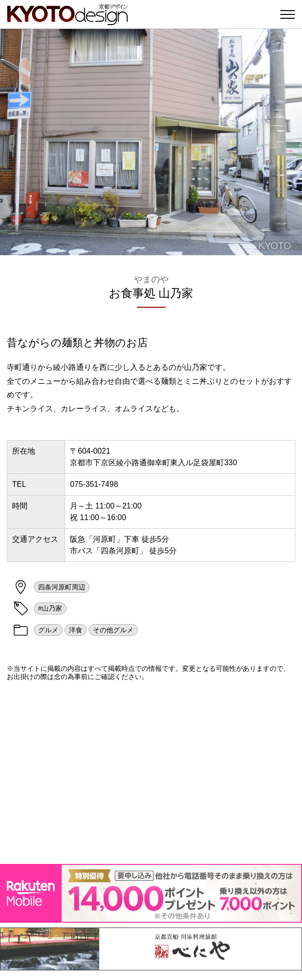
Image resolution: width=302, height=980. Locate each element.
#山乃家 (50, 608)
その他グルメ (113, 630)
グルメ (48, 630)
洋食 (76, 630)
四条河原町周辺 (62, 587)
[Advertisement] (151, 772)
